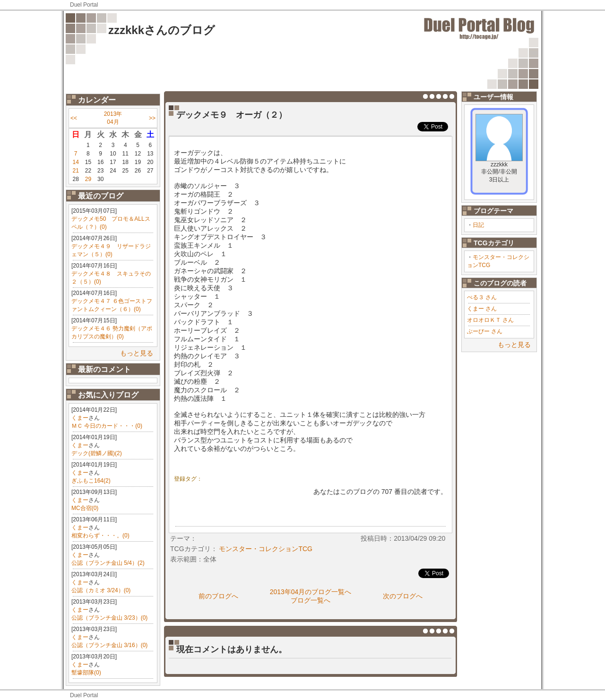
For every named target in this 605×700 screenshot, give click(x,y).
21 (75, 171)
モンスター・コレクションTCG (266, 549)
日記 (478, 225)
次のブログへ (403, 596)
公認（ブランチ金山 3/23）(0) (109, 618)
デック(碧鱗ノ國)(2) (97, 453)
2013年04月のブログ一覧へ (311, 592)
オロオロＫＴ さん (490, 320)
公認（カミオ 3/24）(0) (101, 590)
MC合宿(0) (85, 508)
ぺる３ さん (482, 297)
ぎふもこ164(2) (91, 481)
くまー (80, 418)
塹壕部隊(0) (86, 673)
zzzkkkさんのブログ (162, 30)
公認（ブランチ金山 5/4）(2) (108, 563)
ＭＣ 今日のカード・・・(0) (107, 426)
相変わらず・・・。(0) (100, 536)
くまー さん (482, 309)
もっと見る (137, 353)
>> (152, 118)
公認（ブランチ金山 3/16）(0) (109, 645)
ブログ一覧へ (311, 600)
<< (74, 118)
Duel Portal (84, 5)
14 (75, 162)
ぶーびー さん (485, 331)
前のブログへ (218, 596)
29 (88, 179)
